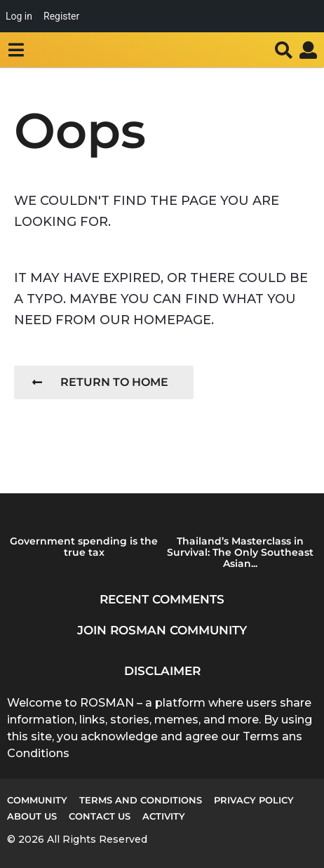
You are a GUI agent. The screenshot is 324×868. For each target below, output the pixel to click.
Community (37, 800)
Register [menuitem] (61, 16)
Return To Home (100, 382)
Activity (164, 816)
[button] (16, 50)
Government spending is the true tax (84, 547)
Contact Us (100, 816)
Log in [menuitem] (19, 16)
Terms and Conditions (141, 800)
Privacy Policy (254, 800)
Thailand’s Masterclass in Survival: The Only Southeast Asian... (240, 552)
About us (32, 816)
